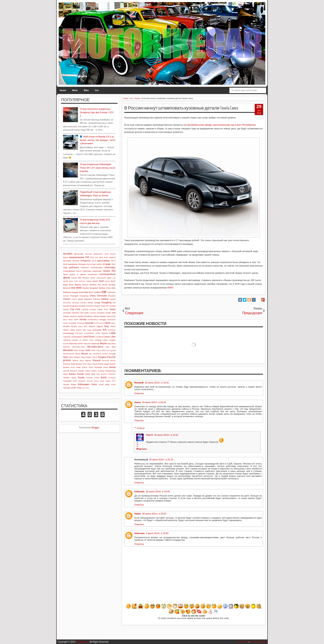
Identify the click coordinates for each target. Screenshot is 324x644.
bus (86, 292)
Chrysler (112, 296)
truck (104, 377)
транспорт (97, 271)
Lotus (105, 340)
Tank (93, 374)
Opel (65, 357)
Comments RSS (258, 642)
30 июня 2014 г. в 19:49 (158, 492)
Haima (66, 316)
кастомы (67, 261)
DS (114, 303)
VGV (114, 381)
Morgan (82, 350)
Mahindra (73, 343)
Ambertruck (101, 278)
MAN (81, 343)
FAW (103, 306)
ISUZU (74, 326)
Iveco (80, 326)
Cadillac (97, 292)
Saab (107, 364)
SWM (87, 374)
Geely (113, 309)
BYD (91, 292)
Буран (66, 257)
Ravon (88, 360)
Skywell (66, 371)
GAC (106, 309)
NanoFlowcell (68, 354)
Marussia (87, 344)
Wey (107, 384)
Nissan (85, 354)
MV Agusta (111, 350)
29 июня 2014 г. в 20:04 (154, 402)
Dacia (80, 299)
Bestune (67, 288)
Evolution (90, 306)
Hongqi (103, 320)
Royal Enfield (98, 364)
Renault (97, 360)
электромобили (107, 274)
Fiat (72, 309)
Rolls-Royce (76, 364)
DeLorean (67, 303)
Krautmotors (89, 333)
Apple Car (111, 278)
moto (88, 350)
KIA (105, 330)
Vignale (66, 384)
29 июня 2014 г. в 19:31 (157, 383)
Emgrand (74, 306)
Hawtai (102, 316)
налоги (99, 264)
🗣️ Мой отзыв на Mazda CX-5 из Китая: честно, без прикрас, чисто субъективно (98, 140)
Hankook (73, 316)
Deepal (113, 299)
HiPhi (76, 320)
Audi (101, 281)
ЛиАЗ (113, 261)
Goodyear (101, 313)
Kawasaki (97, 330)
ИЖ (96, 257)
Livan (91, 340)
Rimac (113, 361)
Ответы (141, 428)
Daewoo (88, 299)
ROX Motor (87, 364)
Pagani (89, 357)
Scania (66, 367)
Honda (83, 319)
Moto (75, 90)
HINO (70, 320)
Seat (78, 367)
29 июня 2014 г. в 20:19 (161, 459)
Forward (93, 310)
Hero (65, 320)
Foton (100, 309)
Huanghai (73, 323)
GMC (87, 313)
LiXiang (98, 340)
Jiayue (79, 330)
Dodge (97, 303)
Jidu (84, 330)
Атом (107, 254)
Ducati (66, 306)
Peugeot (102, 357)
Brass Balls (111, 288)
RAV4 (170, 288)
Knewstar (112, 330)
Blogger (95, 427)
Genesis (75, 313)
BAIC (113, 281)
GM (82, 313)
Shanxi (85, 367)
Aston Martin (92, 281)
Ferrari (66, 309)
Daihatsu (97, 299)
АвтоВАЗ (68, 254)
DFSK (91, 303)
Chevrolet (102, 296)
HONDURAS (93, 320)
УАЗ (113, 271)
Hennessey (111, 316)
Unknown (139, 492)
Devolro (83, 303)
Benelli (105, 285)
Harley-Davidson (85, 316)
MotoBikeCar (83, 642)
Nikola (77, 354)
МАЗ (65, 264)
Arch (76, 281)
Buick (81, 292)
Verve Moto (99, 381)
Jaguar (100, 326)
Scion (73, 367)
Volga (73, 384)
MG (108, 347)
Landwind (99, 337)
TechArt (104, 374)
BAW (71, 285)
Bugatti (75, 292)
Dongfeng (106, 302)
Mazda (103, 343)
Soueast (101, 371)
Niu (91, 354)
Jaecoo (92, 326)
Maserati (95, 343)
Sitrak (105, 367)
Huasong (81, 323)
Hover (65, 323)
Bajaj (65, 285)
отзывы (107, 264)
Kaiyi (89, 330)
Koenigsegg (68, 333)
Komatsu (79, 333)
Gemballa (67, 313)
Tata (98, 374)
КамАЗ (112, 257)
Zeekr (74, 388)
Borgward (94, 288)
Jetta (72, 330)
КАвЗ (106, 257)
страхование (69, 271)
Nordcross (97, 354)
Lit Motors (84, 340)
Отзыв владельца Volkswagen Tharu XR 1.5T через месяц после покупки (98, 168)
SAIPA (113, 364)
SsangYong (110, 371)
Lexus (107, 337)
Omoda (112, 354)
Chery (92, 296)
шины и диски (78, 274)
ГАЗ (87, 257)
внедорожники (77, 257)
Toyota (81, 377)
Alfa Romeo (83, 278)
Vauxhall (82, 381)
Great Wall (111, 313)
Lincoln (75, 340)
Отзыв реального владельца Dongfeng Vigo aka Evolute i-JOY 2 (97, 112)
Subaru (72, 374)
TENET (66, 378)
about (66, 278)
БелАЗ (113, 254)
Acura (74, 278)
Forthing (85, 310)
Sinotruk (98, 367)
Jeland (113, 326)
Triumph (89, 378)
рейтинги (74, 267)
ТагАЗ (79, 271)
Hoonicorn (111, 320)
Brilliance (67, 292)
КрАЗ (94, 261)
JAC (86, 326)
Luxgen (112, 340)
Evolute (82, 306)
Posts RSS (242, 642)
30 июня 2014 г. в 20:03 (154, 514)
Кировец (76, 261)
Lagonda (67, 337)
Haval (96, 316)
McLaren (112, 343)
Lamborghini (76, 337)
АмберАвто (98, 254)
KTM (98, 333)
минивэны (73, 264)
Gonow (93, 313)
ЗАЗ (92, 257)
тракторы (87, 271)
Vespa (108, 381)
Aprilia (66, 281)
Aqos (71, 281)
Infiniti (108, 323)
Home (63, 90)
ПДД (65, 267)
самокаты (85, 268)
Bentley (112, 285)
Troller (97, 378)
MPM (104, 350)
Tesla (74, 378)
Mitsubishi (68, 350)
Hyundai (89, 323)
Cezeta (66, 296)
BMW (79, 288)
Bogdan (86, 288)
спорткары (110, 267)
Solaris (88, 371)
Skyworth (74, 371)
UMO (75, 381)
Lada (113, 333)
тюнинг (107, 271)
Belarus (85, 285)
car (104, 292)
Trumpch (112, 378)
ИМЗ (101, 257)
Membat (66, 347)
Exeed (97, 306)
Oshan (77, 357)
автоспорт (79, 254)
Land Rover (89, 337)
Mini (114, 347)
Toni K (149, 435)
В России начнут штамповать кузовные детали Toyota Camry (181, 108)
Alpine (93, 278)
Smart (81, 371)
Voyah (101, 384)
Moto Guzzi (96, 350)
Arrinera (82, 281)
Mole (76, 350)
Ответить (139, 393)
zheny (138, 402)
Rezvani (106, 361)
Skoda (112, 367)
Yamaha (67, 388)
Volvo (94, 384)
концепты (86, 261)
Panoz (95, 357)
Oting (83, 357)
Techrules (112, 374)
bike (73, 288)
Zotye (79, 388)
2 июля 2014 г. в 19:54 (157, 533)
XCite (113, 384)
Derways (76, 303)
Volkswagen (84, 384)
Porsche (111, 357)
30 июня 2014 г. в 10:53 (166, 435)
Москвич (82, 264)
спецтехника (97, 267)
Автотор (88, 254)
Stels (65, 374)
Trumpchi (67, 381)
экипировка (92, 274)
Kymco (105, 333)
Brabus (102, 288)
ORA (71, 357)
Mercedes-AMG (79, 347)
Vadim (138, 514)
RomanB (139, 383)
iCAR (97, 323)
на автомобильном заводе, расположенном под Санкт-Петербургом (220, 125)
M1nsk (66, 344)
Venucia (90, 381)
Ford (78, 309)
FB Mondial (111, 306)
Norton (105, 354)
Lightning (67, 340)
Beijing (78, 285)
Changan (74, 296)
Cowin (74, 299)
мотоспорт (91, 264)
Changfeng (84, 296)
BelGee (93, 285)
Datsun (105, 299)
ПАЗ (113, 264)
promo (67, 360)
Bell (99, 285)
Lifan (113, 337)
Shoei (91, 367)
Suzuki (80, 374)
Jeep (106, 326)
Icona (102, 323)
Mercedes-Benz (95, 347)
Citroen (67, 299)
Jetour (66, 330)
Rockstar (67, 364)
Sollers (94, 371)
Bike (86, 90)
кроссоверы (104, 261)
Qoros (75, 360)
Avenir (107, 281)
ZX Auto (86, 388)
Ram (82, 361)
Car (97, 90)
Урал (65, 274)
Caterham (111, 292)
